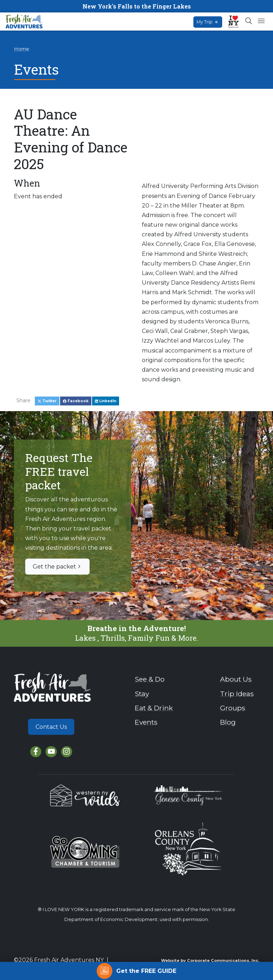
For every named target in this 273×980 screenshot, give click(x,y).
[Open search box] (249, 21)
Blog (228, 722)
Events (146, 722)
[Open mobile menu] (261, 21)
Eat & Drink (154, 708)
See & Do (150, 679)
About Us (236, 679)
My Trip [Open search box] (208, 22)
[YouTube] (51, 752)
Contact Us (51, 727)
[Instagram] (67, 752)
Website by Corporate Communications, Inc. (210, 960)
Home (22, 49)
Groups (233, 708)
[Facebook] (36, 752)
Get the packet (57, 567)
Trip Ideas (237, 694)
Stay (142, 694)
